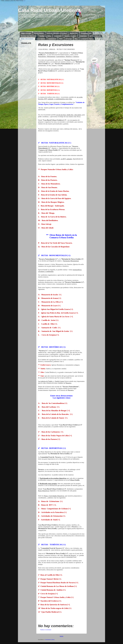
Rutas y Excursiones (27, 39)
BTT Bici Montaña (95, 36)
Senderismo (58, 36)
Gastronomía (52, 39)
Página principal (26, 33)
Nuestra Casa (74, 33)
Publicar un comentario (46, 630)
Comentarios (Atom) (50, 640)
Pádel (61, 39)
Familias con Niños (45, 36)
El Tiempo (69, 39)
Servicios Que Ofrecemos (29, 36)
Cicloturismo (83, 36)
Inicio (61, 636)
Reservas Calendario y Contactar (57, 33)
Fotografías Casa (86, 33)
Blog (76, 39)
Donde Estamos (39, 33)
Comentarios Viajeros (87, 39)
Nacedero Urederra (70, 36)
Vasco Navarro (41, 39)
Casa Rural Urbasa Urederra (49, 10)
